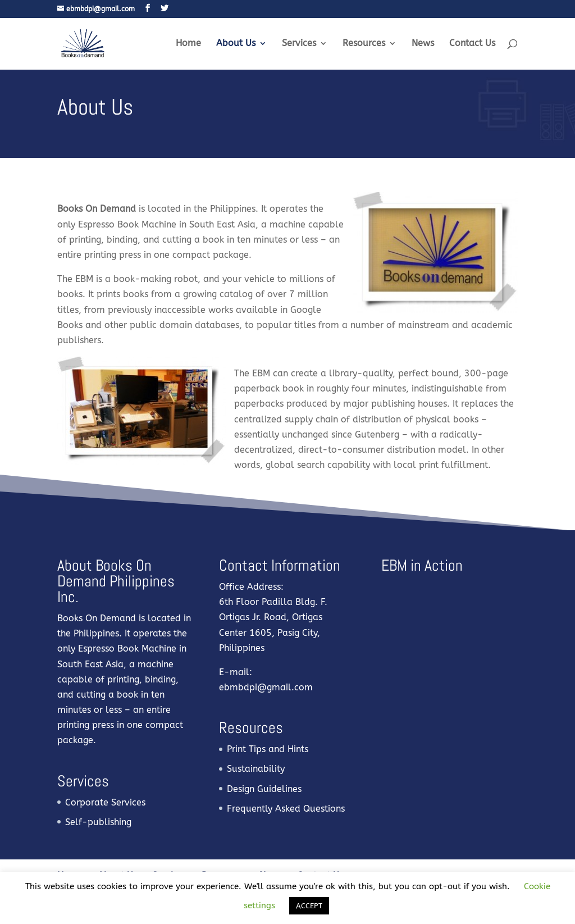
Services (299, 44)
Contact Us (472, 44)
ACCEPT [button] (309, 906)
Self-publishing (98, 822)
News (423, 44)
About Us (236, 44)
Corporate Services (105, 802)
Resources (364, 44)
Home (188, 44)
